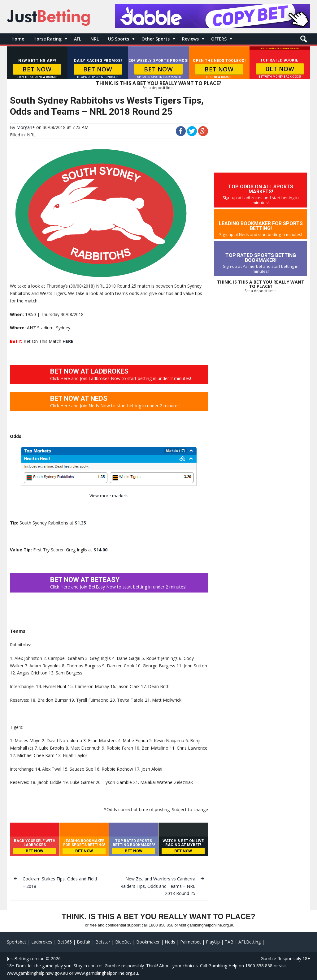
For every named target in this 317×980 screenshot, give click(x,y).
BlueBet (123, 942)
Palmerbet (191, 942)
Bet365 (65, 942)
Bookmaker (148, 942)
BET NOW (37, 69)
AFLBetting (250, 942)
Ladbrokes (42, 942)
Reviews (190, 39)
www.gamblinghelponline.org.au (106, 973)
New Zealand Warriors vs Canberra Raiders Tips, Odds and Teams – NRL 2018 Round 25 (158, 886)
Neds (170, 942)
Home (18, 39)
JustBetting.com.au (26, 959)
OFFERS (219, 39)
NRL (95, 39)
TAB (229, 942)
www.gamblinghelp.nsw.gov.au (37, 973)
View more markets (109, 496)
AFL (78, 39)
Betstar (103, 942)
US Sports (119, 39)
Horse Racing (48, 39)
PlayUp (213, 942)
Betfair (84, 942)
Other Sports (156, 39)
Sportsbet (17, 942)
